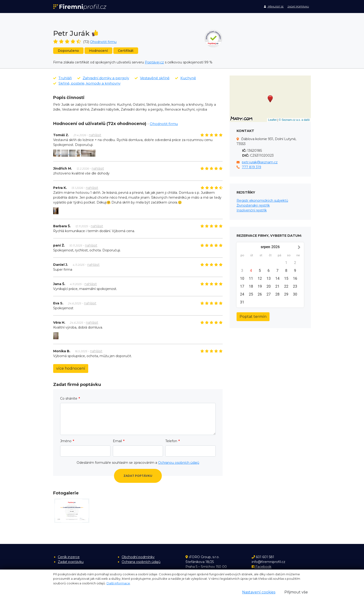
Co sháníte (69, 398)
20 (269, 286)
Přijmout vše (296, 592)
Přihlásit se (274, 7)
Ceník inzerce (69, 557)
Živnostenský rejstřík (253, 205)
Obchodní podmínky (138, 557)
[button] (270, 99)
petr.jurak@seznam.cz (260, 162)
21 (277, 286)
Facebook (262, 567)
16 (295, 278)
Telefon (171, 441)
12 (260, 278)
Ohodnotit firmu (103, 42)
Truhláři (62, 78)
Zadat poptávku (298, 7)
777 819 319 (252, 167)
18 (251, 286)
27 (269, 294)
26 (260, 294)
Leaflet (272, 120)
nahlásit (95, 135)
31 (242, 302)
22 (286, 286)
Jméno (66, 441)
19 (260, 286)
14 (277, 278)
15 (286, 278)
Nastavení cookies (259, 592)
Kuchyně (185, 78)
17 (242, 286)
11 (251, 278)
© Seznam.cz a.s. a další (294, 120)
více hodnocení (71, 368)
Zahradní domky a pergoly (103, 78)
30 (295, 294)
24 (242, 294)
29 (286, 294)
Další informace (118, 583)
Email (117, 441)
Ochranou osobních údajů (179, 463)
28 (277, 294)
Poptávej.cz (154, 62)
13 (269, 278)
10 (242, 278)
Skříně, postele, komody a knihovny (87, 83)
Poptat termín (253, 317)
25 (251, 294)
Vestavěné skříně (152, 78)
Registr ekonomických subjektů (262, 201)
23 (295, 286)
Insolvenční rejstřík (252, 210)
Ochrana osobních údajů (141, 562)
